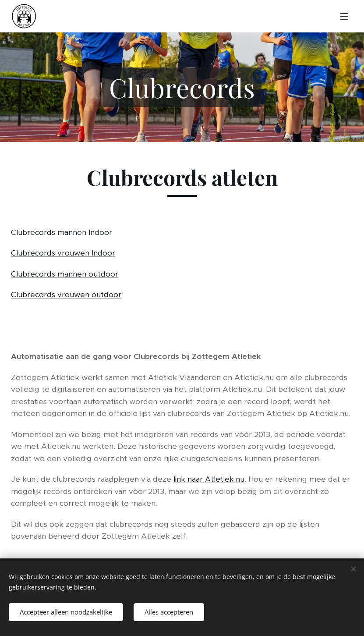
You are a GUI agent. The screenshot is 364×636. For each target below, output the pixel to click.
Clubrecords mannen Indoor (62, 232)
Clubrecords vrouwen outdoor (66, 295)
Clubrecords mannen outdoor (65, 274)
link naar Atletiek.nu (209, 479)
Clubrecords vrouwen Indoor (63, 253)
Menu (344, 17)
